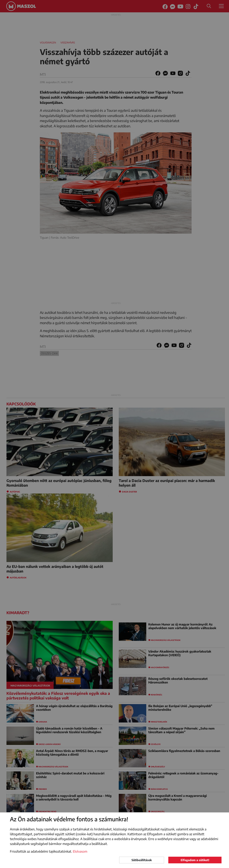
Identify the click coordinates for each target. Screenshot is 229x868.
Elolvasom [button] (80, 851)
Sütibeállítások (142, 860)
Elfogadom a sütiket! (195, 860)
